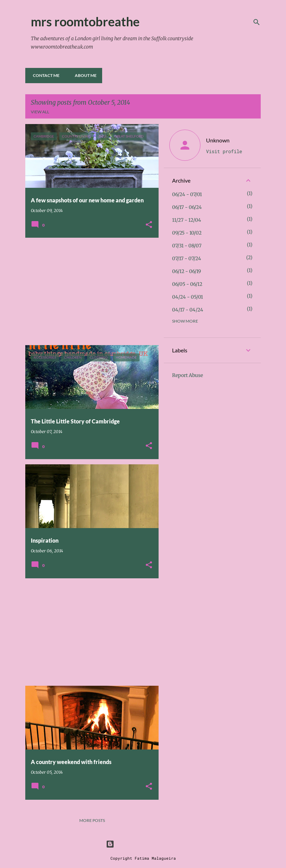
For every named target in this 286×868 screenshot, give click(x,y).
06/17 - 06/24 (187, 207)
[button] (149, 225)
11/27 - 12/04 (187, 220)
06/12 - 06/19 (186, 271)
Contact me (44, 75)
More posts (92, 820)
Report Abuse (187, 375)
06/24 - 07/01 (187, 194)
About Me (84, 75)
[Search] (257, 22)
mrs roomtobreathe (85, 21)
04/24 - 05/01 (187, 297)
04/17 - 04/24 (188, 310)
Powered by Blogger (143, 844)
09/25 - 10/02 (187, 233)
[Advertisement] (89, 291)
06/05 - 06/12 (187, 284)
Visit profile (224, 151)
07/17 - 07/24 (187, 258)
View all (40, 112)
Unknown (218, 140)
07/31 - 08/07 (187, 246)
